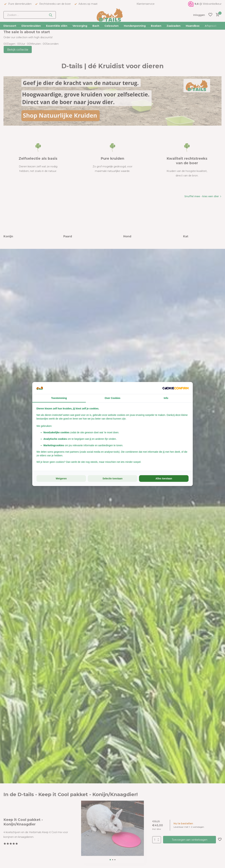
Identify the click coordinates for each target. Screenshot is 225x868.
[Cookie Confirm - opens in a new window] (175, 388)
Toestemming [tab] (59, 398)
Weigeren (61, 478)
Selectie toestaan (112, 478)
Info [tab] (166, 398)
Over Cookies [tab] (112, 398)
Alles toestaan (164, 478)
